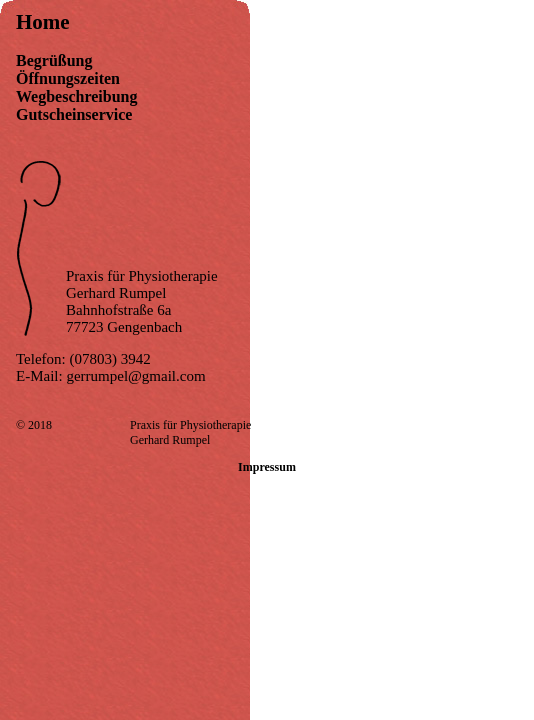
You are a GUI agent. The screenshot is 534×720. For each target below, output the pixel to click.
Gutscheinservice (74, 114)
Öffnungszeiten (68, 78)
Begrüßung (54, 60)
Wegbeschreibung (77, 96)
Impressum (267, 467)
